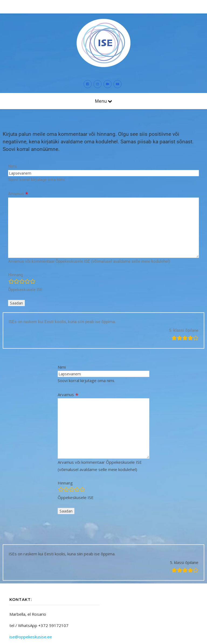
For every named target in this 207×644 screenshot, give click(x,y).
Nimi (12, 144)
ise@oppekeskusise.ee (31, 614)
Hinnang (15, 252)
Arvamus (16, 171)
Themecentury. (92, 635)
